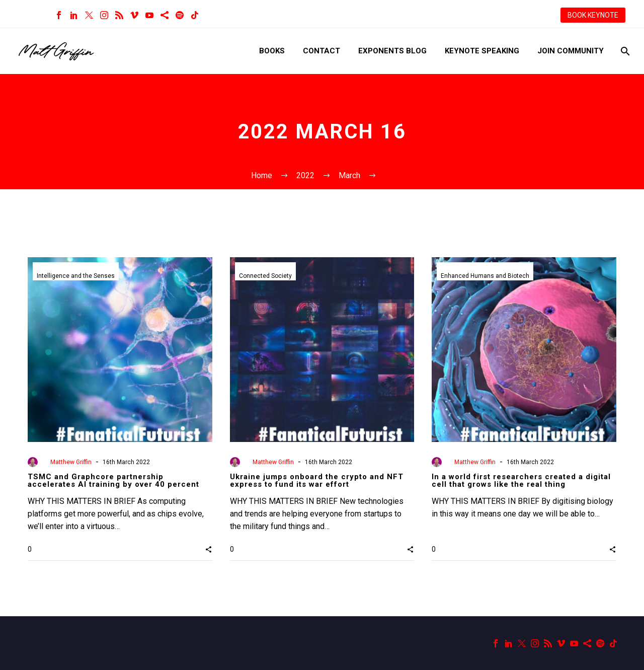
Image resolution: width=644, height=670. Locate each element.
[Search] (624, 51)
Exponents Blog (392, 51)
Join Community (571, 51)
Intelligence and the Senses (76, 276)
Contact (321, 51)
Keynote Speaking (482, 51)
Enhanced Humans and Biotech (485, 276)
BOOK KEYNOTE (593, 15)
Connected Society (265, 276)
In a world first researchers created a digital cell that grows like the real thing (521, 480)
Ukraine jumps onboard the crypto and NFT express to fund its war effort (317, 480)
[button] (209, 549)
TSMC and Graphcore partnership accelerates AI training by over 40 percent (113, 480)
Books (272, 51)
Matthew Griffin (71, 462)
